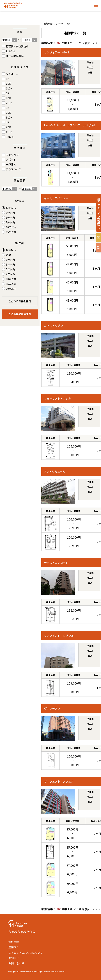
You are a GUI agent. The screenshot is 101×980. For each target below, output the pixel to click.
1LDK (9, 88)
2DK (8, 98)
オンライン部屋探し (99, 216)
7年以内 (10, 274)
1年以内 (10, 260)
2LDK (9, 103)
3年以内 (10, 264)
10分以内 (11, 227)
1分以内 (10, 213)
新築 (8, 255)
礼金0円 (10, 51)
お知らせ (14, 958)
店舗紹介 (14, 947)
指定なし (11, 208)
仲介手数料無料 (15, 56)
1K (7, 79)
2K (7, 93)
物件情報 (14, 942)
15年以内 (11, 284)
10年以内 (11, 279)
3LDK (9, 117)
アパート (11, 160)
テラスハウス (13, 169)
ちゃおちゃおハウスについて (26, 953)
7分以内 (10, 222)
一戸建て (11, 164)
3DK (8, 113)
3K (7, 108)
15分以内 (11, 232)
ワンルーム (12, 74)
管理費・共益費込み (17, 46)
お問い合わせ (16, 963)
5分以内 (10, 217)
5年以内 (10, 269)
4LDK (9, 132)
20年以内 (11, 289)
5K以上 (10, 137)
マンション (12, 155)
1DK (8, 84)
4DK (8, 127)
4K (7, 122)
